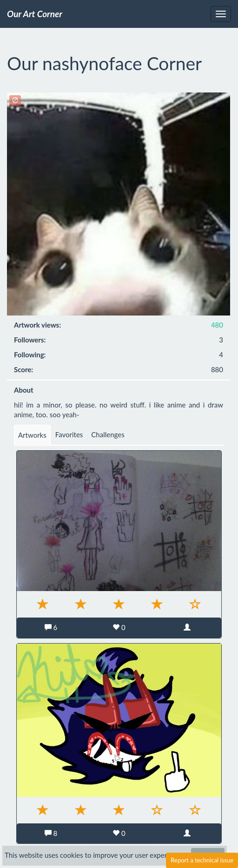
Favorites (69, 434)
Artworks (32, 435)
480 (217, 325)
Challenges (108, 434)
